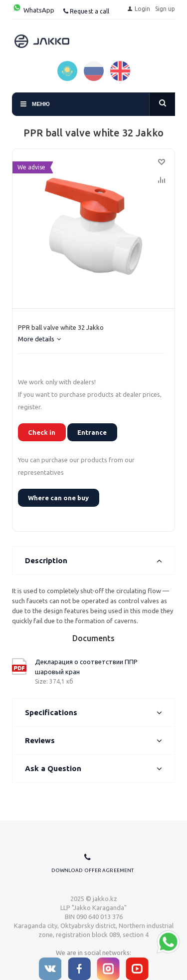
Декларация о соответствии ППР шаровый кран (86, 667)
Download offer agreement (93, 870)
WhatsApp (33, 10)
